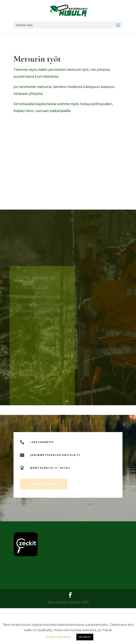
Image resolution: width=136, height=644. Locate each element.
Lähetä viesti (44, 519)
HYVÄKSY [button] (85, 637)
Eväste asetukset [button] (58, 637)
